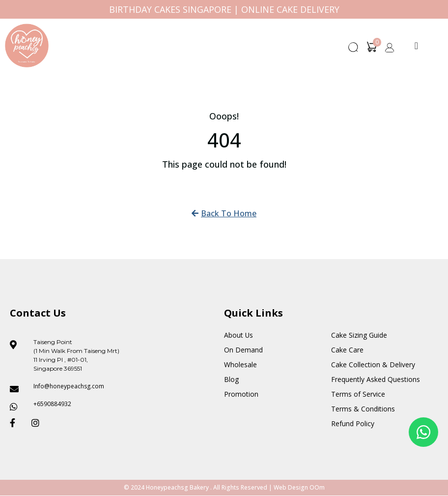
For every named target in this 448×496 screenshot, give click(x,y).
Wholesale (240, 365)
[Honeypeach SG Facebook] (17, 423)
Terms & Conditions (363, 409)
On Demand (243, 350)
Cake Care (347, 350)
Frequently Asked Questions (376, 379)
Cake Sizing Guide (359, 335)
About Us (239, 335)
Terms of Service (358, 394)
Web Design (291, 488)
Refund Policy (353, 423)
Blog (231, 379)
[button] (354, 50)
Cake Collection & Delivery (373, 365)
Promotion (241, 394)
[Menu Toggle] (416, 46)
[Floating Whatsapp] (423, 432)
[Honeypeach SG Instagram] (38, 423)
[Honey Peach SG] (27, 45)
